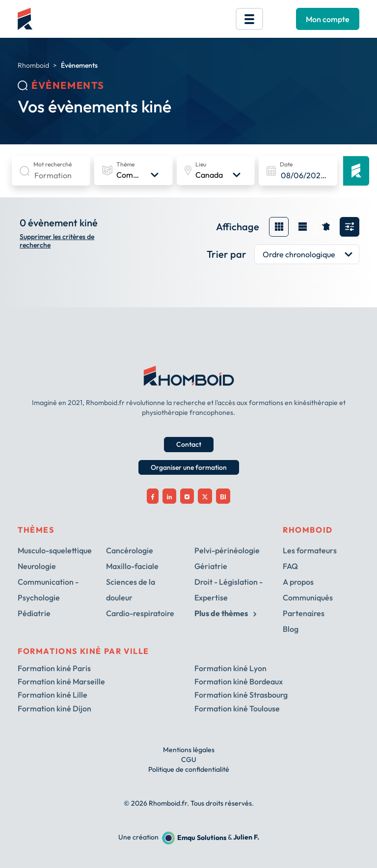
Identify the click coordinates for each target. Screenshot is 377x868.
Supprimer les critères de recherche (57, 241)
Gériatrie (211, 566)
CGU (189, 759)
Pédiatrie (34, 613)
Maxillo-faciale (132, 566)
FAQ (290, 566)
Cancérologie (130, 550)
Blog (291, 629)
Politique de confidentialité (189, 769)
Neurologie (37, 566)
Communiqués (308, 597)
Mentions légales (189, 750)
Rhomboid (33, 65)
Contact (189, 444)
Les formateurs (310, 550)
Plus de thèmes (225, 613)
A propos (298, 582)
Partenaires (304, 613)
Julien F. (246, 838)
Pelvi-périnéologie (227, 550)
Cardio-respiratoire (140, 613)
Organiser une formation (189, 467)
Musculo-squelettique (55, 550)
